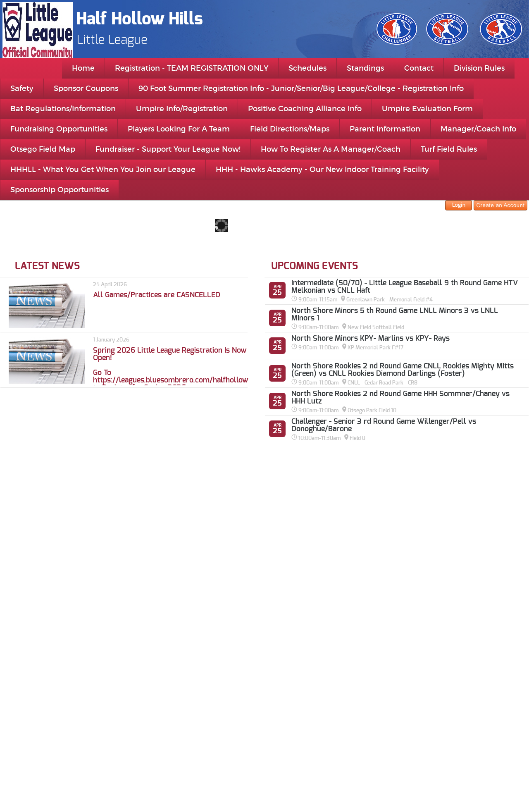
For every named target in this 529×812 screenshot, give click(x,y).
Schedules (307, 68)
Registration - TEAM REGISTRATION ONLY (192, 68)
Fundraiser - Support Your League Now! (168, 149)
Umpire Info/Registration (182, 109)
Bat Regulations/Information (63, 109)
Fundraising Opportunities (59, 129)
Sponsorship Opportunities (60, 190)
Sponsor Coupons (86, 88)
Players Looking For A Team (179, 129)
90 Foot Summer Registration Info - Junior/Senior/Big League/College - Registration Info (301, 88)
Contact (419, 68)
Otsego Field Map (43, 149)
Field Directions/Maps (290, 129)
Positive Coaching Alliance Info (305, 109)
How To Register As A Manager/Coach (331, 149)
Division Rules (479, 68)
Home (83, 68)
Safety (22, 88)
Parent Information (385, 129)
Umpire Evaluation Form (427, 109)
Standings (365, 68)
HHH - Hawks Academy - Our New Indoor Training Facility (322, 170)
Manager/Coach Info (478, 129)
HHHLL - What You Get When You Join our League (103, 170)
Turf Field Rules (449, 149)
